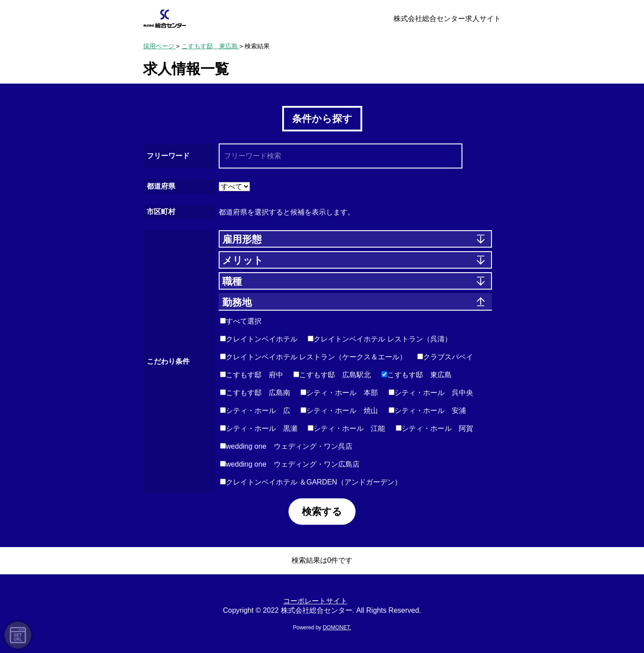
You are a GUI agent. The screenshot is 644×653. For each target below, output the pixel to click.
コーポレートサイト (315, 601)
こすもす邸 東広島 (417, 375)
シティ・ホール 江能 (346, 428)
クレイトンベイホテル (259, 339)
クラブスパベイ (445, 357)
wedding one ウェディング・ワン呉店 (286, 446)
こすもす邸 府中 (252, 375)
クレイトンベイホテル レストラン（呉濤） (379, 339)
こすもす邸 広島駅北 (332, 375)
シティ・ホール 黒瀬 (259, 428)
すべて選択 (241, 321)
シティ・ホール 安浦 (427, 411)
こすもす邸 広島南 (255, 393)
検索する (322, 512)
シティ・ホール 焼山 (339, 411)
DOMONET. (337, 628)
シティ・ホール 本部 (339, 393)
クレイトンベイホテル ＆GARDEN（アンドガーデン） (311, 482)
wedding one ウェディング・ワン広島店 (290, 464)
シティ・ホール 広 (255, 411)
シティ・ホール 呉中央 (431, 393)
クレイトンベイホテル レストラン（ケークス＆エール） (313, 357)
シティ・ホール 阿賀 (434, 428)
